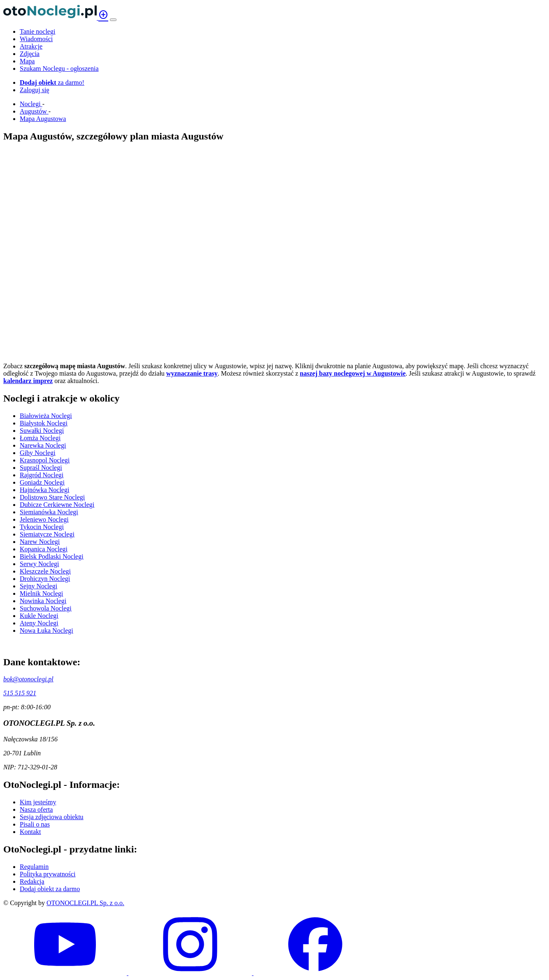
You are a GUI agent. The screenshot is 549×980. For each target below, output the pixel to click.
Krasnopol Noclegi (45, 460)
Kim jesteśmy (38, 802)
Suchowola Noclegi (46, 608)
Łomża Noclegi (40, 438)
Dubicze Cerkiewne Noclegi (57, 505)
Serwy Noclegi (40, 564)
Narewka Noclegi (43, 445)
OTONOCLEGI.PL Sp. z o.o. (85, 903)
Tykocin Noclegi (42, 527)
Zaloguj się (35, 90)
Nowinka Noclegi (43, 601)
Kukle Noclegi (39, 616)
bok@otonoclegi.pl (28, 679)
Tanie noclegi (37, 31)
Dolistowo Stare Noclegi (52, 497)
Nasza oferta (36, 809)
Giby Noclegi (38, 453)
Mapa (27, 61)
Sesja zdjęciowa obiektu (52, 817)
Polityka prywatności (48, 874)
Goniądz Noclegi (42, 482)
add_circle (103, 15)
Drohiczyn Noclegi (45, 579)
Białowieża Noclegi (46, 416)
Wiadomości (36, 39)
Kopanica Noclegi (44, 549)
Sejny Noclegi (38, 586)
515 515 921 (20, 693)
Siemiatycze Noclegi (47, 534)
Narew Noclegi (40, 542)
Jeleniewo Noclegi (44, 519)
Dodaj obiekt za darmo (50, 889)
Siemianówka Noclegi (49, 512)
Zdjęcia (30, 54)
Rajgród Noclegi (42, 475)
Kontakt (30, 832)
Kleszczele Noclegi (45, 571)
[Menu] (113, 20)
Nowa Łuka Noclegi (47, 630)
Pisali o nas (35, 824)
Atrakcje (31, 46)
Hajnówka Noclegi (44, 490)
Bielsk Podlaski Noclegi (52, 556)
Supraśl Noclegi (41, 468)
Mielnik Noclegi (41, 593)
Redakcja (32, 881)
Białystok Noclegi (44, 423)
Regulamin (34, 867)
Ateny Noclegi (39, 623)
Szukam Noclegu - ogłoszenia (59, 69)
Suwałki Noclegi (42, 431)
